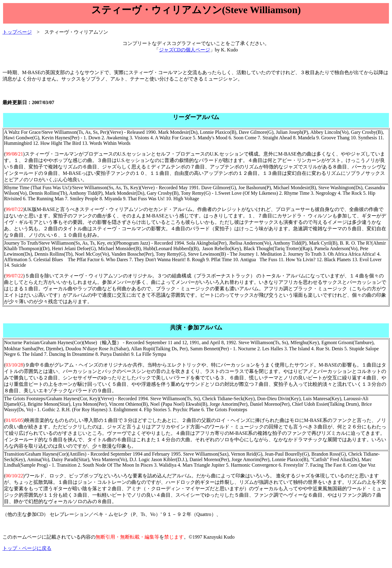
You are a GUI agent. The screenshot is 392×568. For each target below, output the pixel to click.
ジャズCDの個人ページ (184, 50)
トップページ (17, 32)
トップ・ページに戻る (27, 548)
